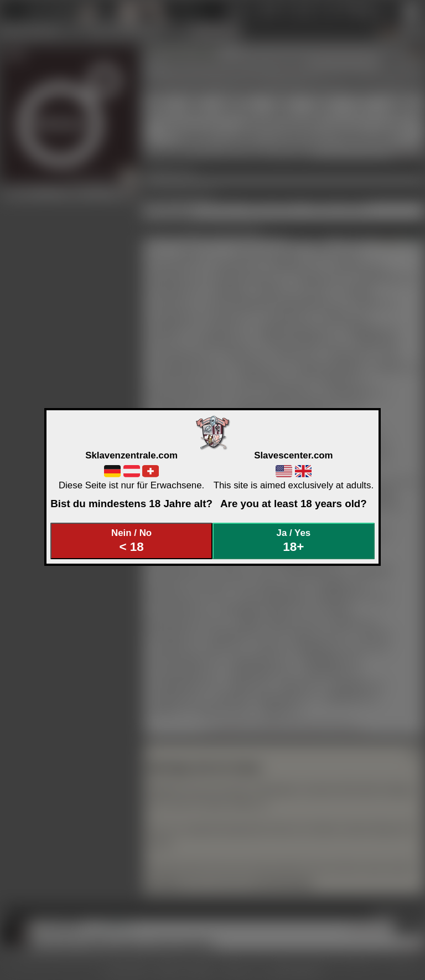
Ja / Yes (294, 541)
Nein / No (132, 541)
